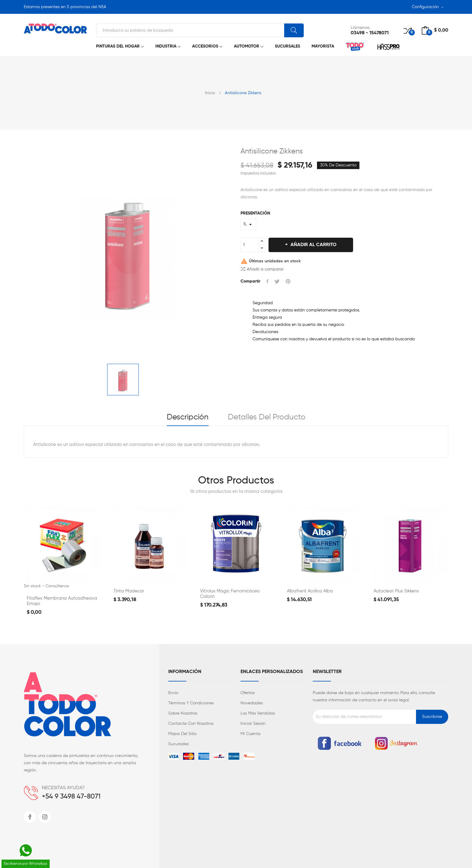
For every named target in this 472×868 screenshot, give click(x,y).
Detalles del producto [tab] (267, 417)
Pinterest (288, 281)
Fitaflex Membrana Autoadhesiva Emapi (62, 601)
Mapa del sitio (182, 734)
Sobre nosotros (183, 713)
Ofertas (248, 693)
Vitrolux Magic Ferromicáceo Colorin (230, 594)
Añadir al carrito (313, 245)
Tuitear (277, 281)
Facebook (30, 817)
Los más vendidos (258, 713)
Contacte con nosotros (191, 724)
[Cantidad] (250, 245)
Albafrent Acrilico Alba (310, 591)
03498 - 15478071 (370, 33)
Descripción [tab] (188, 417)
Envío (173, 693)
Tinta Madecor (129, 591)
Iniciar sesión (253, 724)
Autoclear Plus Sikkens (396, 591)
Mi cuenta (250, 734)
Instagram (45, 817)
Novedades (252, 703)
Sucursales (179, 744)
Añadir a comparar (262, 269)
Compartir (267, 281)
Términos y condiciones (191, 703)
